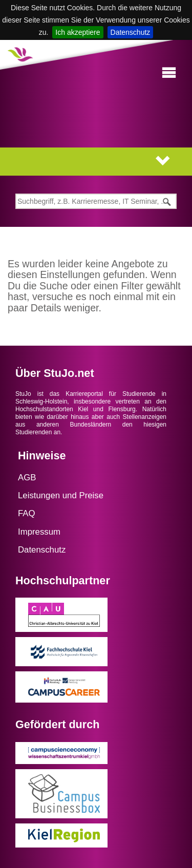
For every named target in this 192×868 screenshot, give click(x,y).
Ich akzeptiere (78, 32)
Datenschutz (131, 32)
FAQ (27, 513)
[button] (169, 73)
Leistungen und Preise (61, 495)
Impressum (39, 532)
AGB (27, 478)
